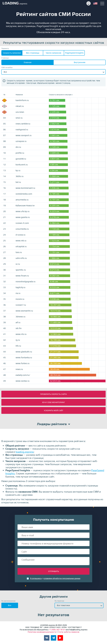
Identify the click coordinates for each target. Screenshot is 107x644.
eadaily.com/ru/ (23, 375)
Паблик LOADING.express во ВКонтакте (47, 638)
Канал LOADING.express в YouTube (60, 638)
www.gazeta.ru (23, 217)
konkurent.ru (22, 165)
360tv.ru (20, 176)
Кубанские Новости (25, 206)
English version (95, 3)
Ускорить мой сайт (54, 410)
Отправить (54, 571)
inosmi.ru (20, 299)
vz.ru (18, 264)
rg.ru (18, 340)
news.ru (19, 369)
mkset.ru (20, 106)
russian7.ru (21, 305)
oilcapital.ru (21, 246)
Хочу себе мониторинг (53, 402)
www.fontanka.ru (24, 358)
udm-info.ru (21, 258)
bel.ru (18, 182)
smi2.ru (19, 118)
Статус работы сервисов (69, 632)
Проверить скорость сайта (53, 394)
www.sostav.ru (23, 381)
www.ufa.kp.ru (23, 211)
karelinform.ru (22, 100)
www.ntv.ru (21, 334)
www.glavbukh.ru (24, 352)
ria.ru (18, 293)
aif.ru (18, 322)
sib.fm (19, 328)
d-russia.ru (21, 235)
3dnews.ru (21, 317)
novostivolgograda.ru (26, 282)
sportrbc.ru (21, 270)
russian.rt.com (22, 223)
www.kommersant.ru (25, 188)
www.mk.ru (21, 241)
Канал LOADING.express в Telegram (53, 638)
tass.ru (19, 252)
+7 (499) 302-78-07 (89, 3)
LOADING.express (44, 3)
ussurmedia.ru (22, 229)
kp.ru (18, 170)
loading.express (25, 452)
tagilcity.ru (21, 287)
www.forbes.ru (23, 363)
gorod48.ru (21, 159)
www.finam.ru (22, 276)
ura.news (20, 112)
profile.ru (20, 153)
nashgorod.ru (22, 130)
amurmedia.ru (22, 200)
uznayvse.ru (21, 141)
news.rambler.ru (23, 124)
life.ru (18, 346)
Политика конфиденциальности (42, 632)
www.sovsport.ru (24, 135)
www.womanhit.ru (24, 311)
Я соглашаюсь (36, 578)
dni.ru (18, 147)
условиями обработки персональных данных (62, 578)
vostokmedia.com (24, 194)
